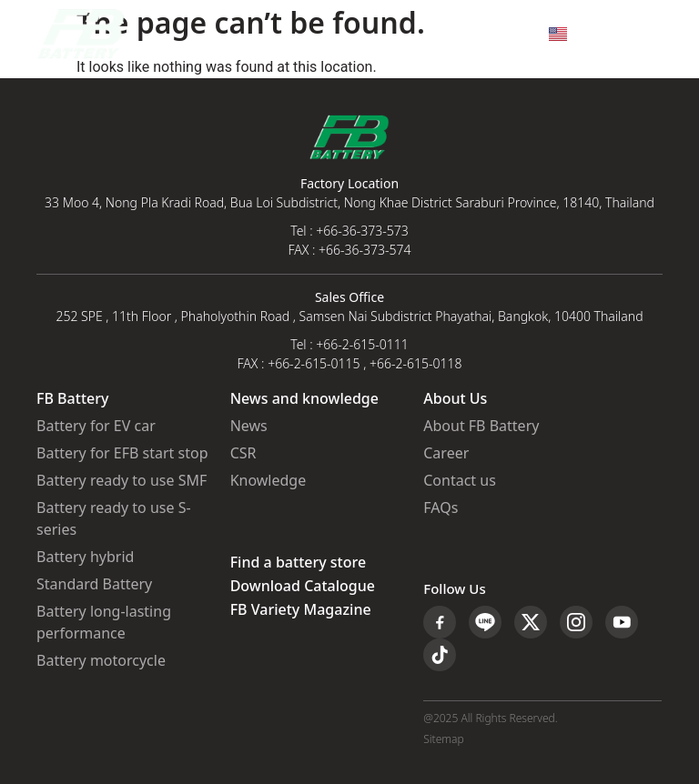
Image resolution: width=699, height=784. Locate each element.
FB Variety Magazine (301, 610)
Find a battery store (298, 563)
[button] (648, 34)
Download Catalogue (303, 587)
